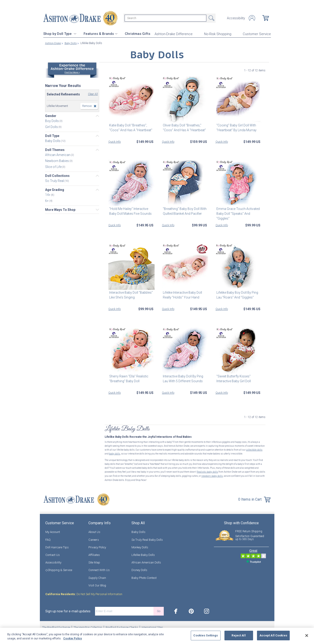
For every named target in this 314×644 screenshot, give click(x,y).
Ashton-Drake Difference (174, 33)
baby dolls (114, 453)
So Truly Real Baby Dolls (147, 538)
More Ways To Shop (60, 209)
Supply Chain (97, 576)
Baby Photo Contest (144, 576)
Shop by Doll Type (60, 33)
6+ (47, 200)
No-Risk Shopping (218, 33)
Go (159, 610)
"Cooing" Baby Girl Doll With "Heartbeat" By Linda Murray (236, 127)
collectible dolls (254, 449)
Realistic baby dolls (207, 471)
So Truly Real (55, 180)
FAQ (48, 538)
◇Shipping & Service (59, 569)
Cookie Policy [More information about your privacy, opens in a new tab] (72, 638)
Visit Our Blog (97, 584)
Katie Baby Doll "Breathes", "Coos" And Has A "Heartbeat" (130, 127)
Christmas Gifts (138, 33)
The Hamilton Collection (88, 626)
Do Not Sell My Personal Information (84, 593)
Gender (51, 115)
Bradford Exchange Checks (122, 626)
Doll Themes (55, 149)
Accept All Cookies (273, 635)
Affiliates (94, 554)
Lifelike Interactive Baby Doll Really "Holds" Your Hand (182, 294)
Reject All (239, 635)
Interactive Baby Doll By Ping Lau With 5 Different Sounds (182, 378)
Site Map (94, 561)
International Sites (152, 626)
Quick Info (115, 141)
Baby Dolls (53, 140)
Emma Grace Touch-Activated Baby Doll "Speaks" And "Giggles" (237, 213)
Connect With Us (99, 569)
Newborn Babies (57, 160)
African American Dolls (146, 561)
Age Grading (55, 189)
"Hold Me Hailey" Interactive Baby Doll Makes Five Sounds (130, 211)
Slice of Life (54, 166)
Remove (87, 106)
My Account (53, 531)
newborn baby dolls (212, 475)
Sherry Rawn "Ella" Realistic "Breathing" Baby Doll (128, 378)
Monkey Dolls (140, 546)
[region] (157, 636)
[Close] (307, 636)
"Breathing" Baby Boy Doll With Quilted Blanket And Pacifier (184, 211)
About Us (94, 531)
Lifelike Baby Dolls (143, 554)
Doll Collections (57, 175)
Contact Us (53, 554)
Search (211, 18)
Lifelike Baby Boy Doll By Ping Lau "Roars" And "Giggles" (236, 294)
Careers (94, 538)
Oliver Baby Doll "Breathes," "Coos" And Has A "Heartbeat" (183, 127)
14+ (48, 194)
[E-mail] (124, 610)
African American (58, 154)
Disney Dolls (139, 569)
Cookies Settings (206, 635)
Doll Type (52, 135)
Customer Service (257, 33)
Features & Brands (101, 33)
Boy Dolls (52, 120)
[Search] (165, 18)
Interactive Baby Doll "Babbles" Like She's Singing (130, 294)
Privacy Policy (97, 546)
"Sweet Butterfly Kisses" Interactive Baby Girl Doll (233, 378)
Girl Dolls (52, 126)
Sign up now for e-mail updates (68, 610)
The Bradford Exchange (56, 626)
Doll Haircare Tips (57, 546)
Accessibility (236, 18)
